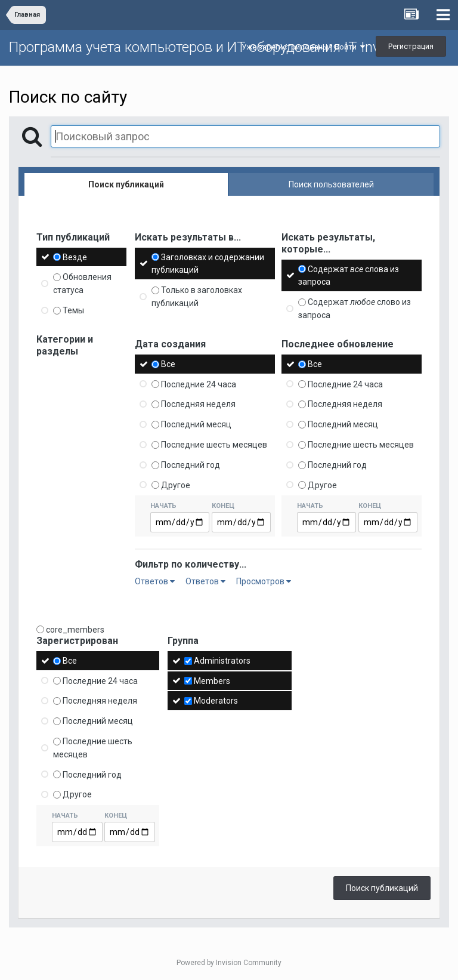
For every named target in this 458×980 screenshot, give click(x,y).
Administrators (222, 661)
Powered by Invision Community (229, 963)
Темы (73, 310)
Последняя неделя (198, 404)
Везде (75, 257)
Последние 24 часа (199, 384)
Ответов (155, 581)
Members (212, 680)
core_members (75, 630)
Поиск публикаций (382, 888)
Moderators (216, 701)
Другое (176, 485)
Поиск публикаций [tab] (126, 184)
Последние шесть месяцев (214, 445)
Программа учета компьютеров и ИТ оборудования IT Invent (204, 47)
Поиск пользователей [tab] (331, 184)
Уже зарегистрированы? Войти (303, 47)
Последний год (191, 465)
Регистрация (411, 46)
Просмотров (264, 581)
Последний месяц (196, 424)
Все (168, 364)
